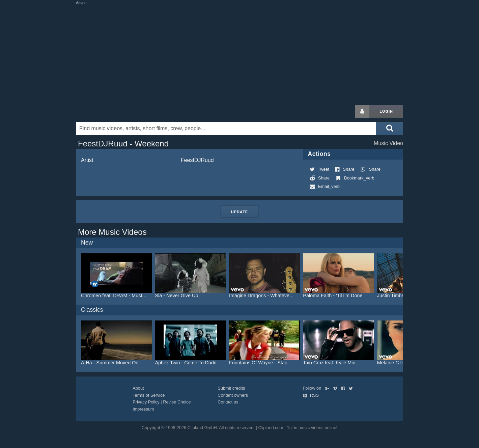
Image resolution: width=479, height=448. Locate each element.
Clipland (111, 111)
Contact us (228, 402)
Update (239, 212)
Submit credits (231, 388)
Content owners (233, 395)
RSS (311, 395)
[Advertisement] (239, 53)
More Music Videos (112, 232)
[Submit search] (390, 129)
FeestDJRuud (197, 160)
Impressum (143, 409)
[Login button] (362, 111)
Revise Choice (177, 402)
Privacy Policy (146, 402)
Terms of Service (149, 395)
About (138, 388)
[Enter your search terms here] (226, 129)
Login (386, 111)
